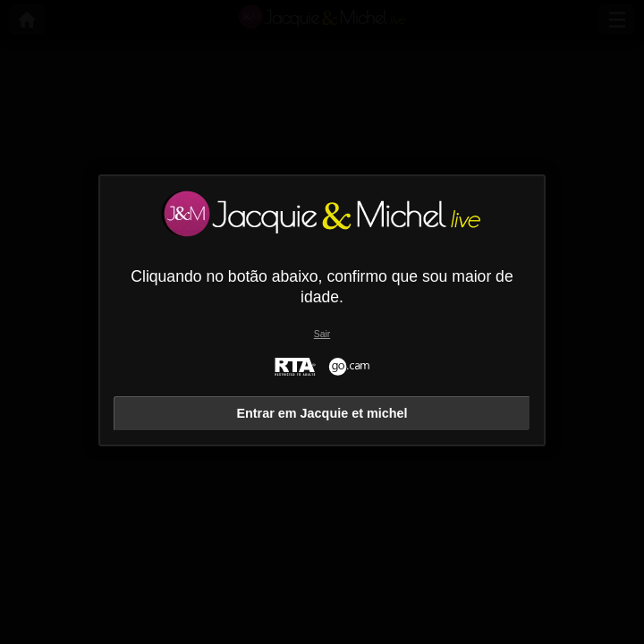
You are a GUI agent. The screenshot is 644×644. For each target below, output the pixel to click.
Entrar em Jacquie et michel (322, 413)
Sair (322, 334)
